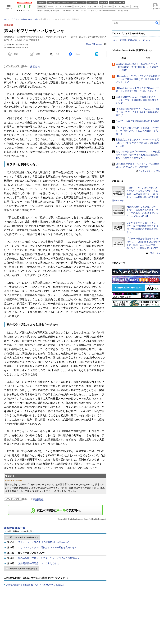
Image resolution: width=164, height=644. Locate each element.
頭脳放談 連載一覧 (15, 528)
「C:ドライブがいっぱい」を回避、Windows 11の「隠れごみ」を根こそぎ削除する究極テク (138, 131)
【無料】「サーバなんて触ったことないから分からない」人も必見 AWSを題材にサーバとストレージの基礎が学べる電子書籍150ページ (135, 194)
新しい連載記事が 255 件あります (24, 537)
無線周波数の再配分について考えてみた (38, 563)
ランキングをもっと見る (149, 171)
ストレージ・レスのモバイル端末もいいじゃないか (44, 542)
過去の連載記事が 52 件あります (24, 569)
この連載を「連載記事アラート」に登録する (55, 510)
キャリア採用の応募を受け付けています (132, 40)
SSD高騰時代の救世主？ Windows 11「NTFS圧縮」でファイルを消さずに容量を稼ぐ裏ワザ (137, 112)
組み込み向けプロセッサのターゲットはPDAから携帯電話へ (49, 558)
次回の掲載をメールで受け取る (21, 531)
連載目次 (35, 67)
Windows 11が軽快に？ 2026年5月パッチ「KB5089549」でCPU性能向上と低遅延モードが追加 (137, 67)
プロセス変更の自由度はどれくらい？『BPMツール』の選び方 (35, 585)
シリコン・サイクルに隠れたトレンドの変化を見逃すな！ (47, 547)
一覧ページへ (154, 253)
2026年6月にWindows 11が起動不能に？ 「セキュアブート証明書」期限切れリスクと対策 (137, 100)
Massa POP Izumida (94, 44)
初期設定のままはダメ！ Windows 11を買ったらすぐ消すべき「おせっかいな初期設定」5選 (137, 143)
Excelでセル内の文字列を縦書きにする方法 (138, 121)
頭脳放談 (38, 500)
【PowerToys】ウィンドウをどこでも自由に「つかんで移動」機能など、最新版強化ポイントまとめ (138, 79)
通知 (38, 54)
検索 (157, 23)
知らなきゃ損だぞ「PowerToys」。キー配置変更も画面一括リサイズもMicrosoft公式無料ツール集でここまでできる (138, 155)
